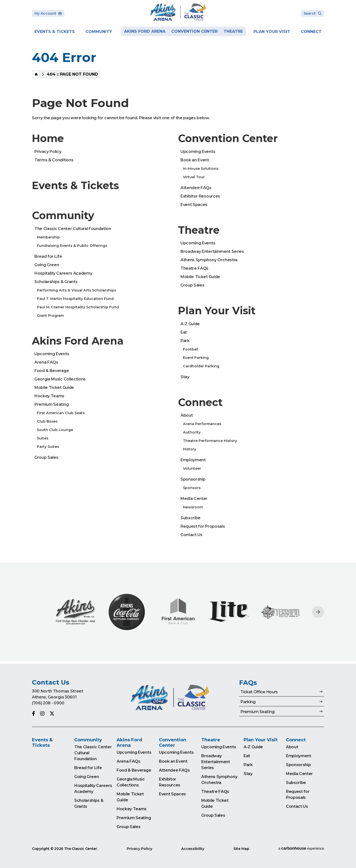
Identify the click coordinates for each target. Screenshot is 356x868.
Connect (311, 32)
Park (185, 341)
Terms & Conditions (54, 160)
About (187, 415)
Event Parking (196, 358)
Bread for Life (48, 256)
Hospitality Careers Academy (63, 273)
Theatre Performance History (210, 441)
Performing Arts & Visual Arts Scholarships (76, 290)
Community (99, 32)
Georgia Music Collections (60, 379)
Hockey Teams (49, 396)
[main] (178, 332)
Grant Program (50, 316)
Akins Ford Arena (145, 31)
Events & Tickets (55, 32)
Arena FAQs (46, 362)
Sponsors (192, 488)
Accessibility (193, 849)
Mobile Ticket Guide (54, 388)
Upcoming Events (52, 354)
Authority (192, 432)
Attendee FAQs (196, 188)
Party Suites (48, 447)
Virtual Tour (194, 177)
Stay (185, 377)
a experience (301, 848)
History (190, 449)
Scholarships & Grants (56, 282)
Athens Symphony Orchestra (209, 260)
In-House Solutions (201, 169)
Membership (48, 237)
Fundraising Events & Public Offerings (72, 246)
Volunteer (192, 468)
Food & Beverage (52, 371)
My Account (48, 13)
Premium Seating (51, 404)
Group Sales (46, 457)
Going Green (47, 265)
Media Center (194, 499)
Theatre (233, 31)
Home (36, 74)
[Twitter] (52, 714)
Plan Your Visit (272, 32)
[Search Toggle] (313, 14)
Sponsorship (193, 479)
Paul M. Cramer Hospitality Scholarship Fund (78, 307)
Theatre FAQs (194, 268)
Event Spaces (194, 205)
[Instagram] (42, 714)
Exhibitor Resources (200, 196)
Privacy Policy (48, 152)
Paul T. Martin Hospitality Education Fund (75, 299)
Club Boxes (47, 421)
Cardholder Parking (201, 366)
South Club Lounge (55, 430)
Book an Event (195, 160)
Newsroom (193, 507)
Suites (43, 438)
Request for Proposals (203, 526)
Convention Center (194, 31)
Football (191, 349)
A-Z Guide (190, 324)
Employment (193, 460)
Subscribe (191, 518)
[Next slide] (318, 612)
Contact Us (191, 535)
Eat (184, 332)
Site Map (241, 849)
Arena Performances (202, 424)
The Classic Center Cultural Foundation (73, 229)
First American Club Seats (61, 413)
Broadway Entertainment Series (212, 251)
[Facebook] (34, 714)
